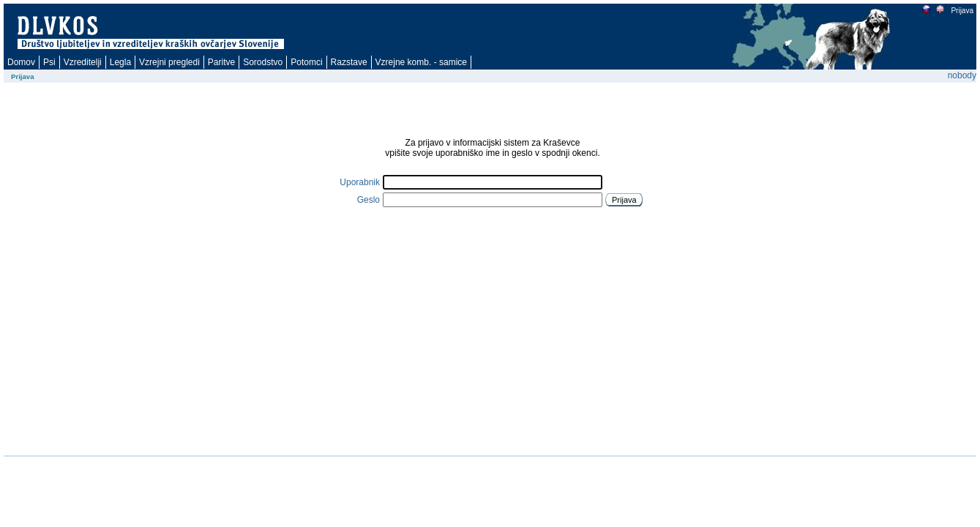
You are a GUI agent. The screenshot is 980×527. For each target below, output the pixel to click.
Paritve (221, 62)
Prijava (962, 11)
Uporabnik (360, 182)
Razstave (349, 62)
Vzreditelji (83, 62)
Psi (49, 62)
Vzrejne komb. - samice (421, 62)
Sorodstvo (263, 62)
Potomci (306, 62)
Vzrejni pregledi (169, 62)
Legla (120, 62)
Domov (21, 62)
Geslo (369, 200)
